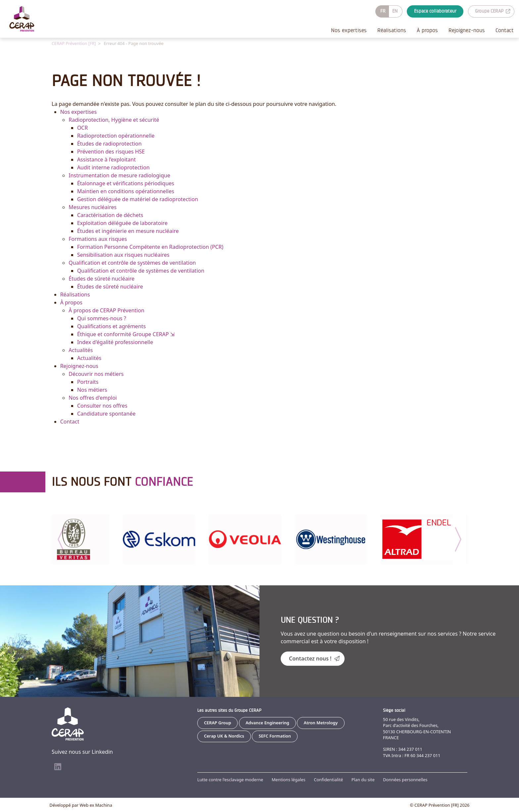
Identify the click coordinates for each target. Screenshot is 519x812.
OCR (83, 127)
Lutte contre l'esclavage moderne (230, 780)
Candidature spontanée (106, 413)
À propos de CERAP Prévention (106, 310)
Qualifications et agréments (112, 326)
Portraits (88, 382)
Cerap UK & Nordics (224, 736)
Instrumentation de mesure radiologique (119, 175)
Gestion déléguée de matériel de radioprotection (138, 199)
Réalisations (392, 30)
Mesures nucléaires (93, 207)
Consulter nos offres (102, 405)
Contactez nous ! (314, 658)
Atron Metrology (321, 722)
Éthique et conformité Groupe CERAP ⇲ (126, 334)
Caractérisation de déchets (110, 215)
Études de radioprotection (109, 143)
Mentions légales (289, 780)
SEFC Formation (275, 736)
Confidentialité (328, 780)
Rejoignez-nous (467, 30)
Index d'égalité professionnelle (115, 342)
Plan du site (363, 780)
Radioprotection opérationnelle (116, 135)
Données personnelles (405, 780)
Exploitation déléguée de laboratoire (122, 223)
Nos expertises (349, 30)
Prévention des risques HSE (111, 151)
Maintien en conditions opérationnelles (126, 191)
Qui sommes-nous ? (102, 318)
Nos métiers (92, 389)
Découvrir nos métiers (96, 374)
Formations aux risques (98, 239)
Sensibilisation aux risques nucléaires (123, 254)
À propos (427, 30)
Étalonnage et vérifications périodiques (126, 183)
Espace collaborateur (435, 11)
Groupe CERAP (493, 11)
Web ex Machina (96, 805)
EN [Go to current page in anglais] (395, 11)
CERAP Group (217, 722)
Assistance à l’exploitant (106, 159)
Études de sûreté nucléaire (101, 278)
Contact (505, 30)
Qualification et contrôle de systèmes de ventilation (132, 262)
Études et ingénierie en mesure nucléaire (128, 231)
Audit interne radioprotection (113, 167)
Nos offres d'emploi (93, 397)
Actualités (81, 350)
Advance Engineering (267, 722)
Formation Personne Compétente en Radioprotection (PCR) (150, 247)
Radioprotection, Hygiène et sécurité (114, 119)
